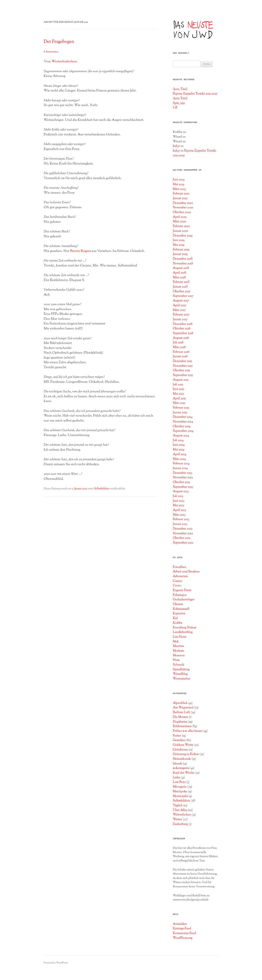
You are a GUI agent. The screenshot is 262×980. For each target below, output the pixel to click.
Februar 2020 (181, 226)
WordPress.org (182, 938)
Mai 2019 (178, 245)
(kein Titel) (180, 89)
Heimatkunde (182, 759)
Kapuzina (179, 613)
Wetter (177, 819)
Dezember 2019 (183, 236)
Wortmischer (181, 679)
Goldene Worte (183, 745)
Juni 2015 (178, 389)
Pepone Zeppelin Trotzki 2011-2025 (195, 94)
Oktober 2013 (181, 482)
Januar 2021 (180, 198)
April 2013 (179, 510)
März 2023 (179, 189)
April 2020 (180, 217)
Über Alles (180, 810)
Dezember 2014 (183, 417)
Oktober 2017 (182, 291)
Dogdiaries (180, 722)
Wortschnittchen (64, 62)
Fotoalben (179, 567)
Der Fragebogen (59, 42)
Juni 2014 (179, 445)
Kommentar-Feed (184, 933)
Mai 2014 (178, 450)
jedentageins (181, 768)
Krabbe (178, 623)
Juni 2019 (179, 240)
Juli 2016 (178, 343)
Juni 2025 (179, 180)
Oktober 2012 (182, 538)
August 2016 (181, 338)
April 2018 (180, 273)
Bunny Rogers (81, 251)
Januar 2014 (180, 468)
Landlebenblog (183, 632)
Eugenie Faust (182, 590)
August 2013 (181, 491)
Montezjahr (180, 796)
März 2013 (179, 515)
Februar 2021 (181, 194)
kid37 (176, 146)
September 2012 (183, 543)
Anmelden (180, 924)
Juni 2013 (178, 501)
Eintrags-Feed (182, 929)
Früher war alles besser (188, 731)
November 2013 (183, 477)
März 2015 (179, 403)
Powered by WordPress (56, 963)
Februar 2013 (181, 519)
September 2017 (183, 296)
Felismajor (180, 595)
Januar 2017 (180, 319)
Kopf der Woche (184, 773)
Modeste (178, 651)
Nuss (176, 660)
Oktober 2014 (182, 426)
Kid (175, 618)
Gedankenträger (184, 600)
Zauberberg (180, 824)
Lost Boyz (179, 782)
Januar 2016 (180, 356)
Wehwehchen (182, 815)
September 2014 (183, 431)
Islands (177, 764)
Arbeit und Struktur (186, 572)
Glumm (178, 604)
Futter (177, 736)
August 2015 (181, 380)
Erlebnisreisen (182, 726)
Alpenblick (180, 703)
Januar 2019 (180, 254)
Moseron (179, 656)
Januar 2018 (180, 287)
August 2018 (181, 268)
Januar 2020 (180, 231)
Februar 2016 (181, 352)
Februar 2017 (181, 315)
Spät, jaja (179, 103)
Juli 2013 (178, 496)
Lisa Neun (180, 637)
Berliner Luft (181, 712)
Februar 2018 (181, 282)
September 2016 (183, 333)
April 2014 (180, 454)
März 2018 (179, 278)
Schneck (178, 665)
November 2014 (183, 422)
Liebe (176, 778)
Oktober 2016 (182, 329)
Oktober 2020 (182, 212)
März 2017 (179, 310)
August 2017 (181, 301)
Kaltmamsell (181, 609)
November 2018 (183, 264)
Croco (177, 586)
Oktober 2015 (181, 370)
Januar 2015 (180, 412)
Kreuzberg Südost (185, 628)
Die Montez (180, 717)
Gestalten (179, 740)
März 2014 (179, 459)
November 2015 (183, 366)
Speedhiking (181, 669)
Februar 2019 (181, 250)
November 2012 (183, 533)
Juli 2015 (178, 385)
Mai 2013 (178, 505)
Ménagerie (180, 787)
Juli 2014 (178, 440)
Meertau (178, 646)
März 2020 (179, 222)
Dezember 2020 (183, 203)
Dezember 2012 (182, 529)
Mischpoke (180, 792)
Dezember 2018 (183, 259)
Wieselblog (180, 674)
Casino (177, 581)
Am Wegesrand (183, 708)
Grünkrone (180, 750)
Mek (176, 642)
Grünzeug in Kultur (186, 754)
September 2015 (183, 375)
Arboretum (180, 576)
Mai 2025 (178, 184)
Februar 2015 (181, 408)
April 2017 (180, 305)
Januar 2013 (180, 524)
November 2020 (183, 208)
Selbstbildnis (102, 489)
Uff (175, 108)
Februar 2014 (181, 464)
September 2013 (183, 487)
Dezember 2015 (182, 361)
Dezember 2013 (182, 473)
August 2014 (181, 436)
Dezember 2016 (183, 324)
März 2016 (179, 347)
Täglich (178, 805)
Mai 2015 (178, 394)
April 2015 (179, 399)
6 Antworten (51, 52)
